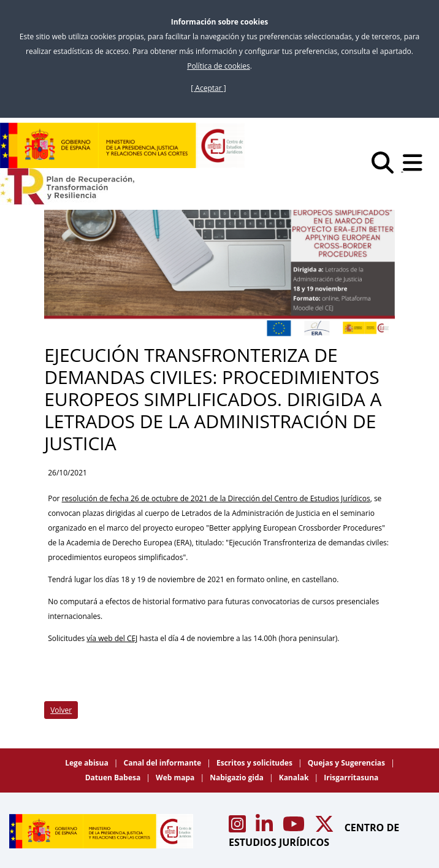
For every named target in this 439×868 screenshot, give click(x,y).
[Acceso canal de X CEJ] (326, 828)
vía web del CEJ (112, 638)
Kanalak (295, 778)
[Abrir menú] (416, 168)
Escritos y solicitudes (255, 763)
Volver (61, 710)
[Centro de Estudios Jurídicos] (123, 145)
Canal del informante (164, 763)
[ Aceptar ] (208, 88)
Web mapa (176, 778)
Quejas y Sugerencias (347, 763)
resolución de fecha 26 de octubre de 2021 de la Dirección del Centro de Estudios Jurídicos (216, 498)
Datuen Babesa (114, 778)
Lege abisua (88, 763)
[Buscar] (387, 168)
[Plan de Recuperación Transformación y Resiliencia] (67, 186)
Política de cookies (219, 66)
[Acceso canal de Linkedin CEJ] (265, 828)
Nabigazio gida (238, 778)
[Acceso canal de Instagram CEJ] (239, 828)
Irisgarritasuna (351, 778)
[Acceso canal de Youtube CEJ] (295, 828)
